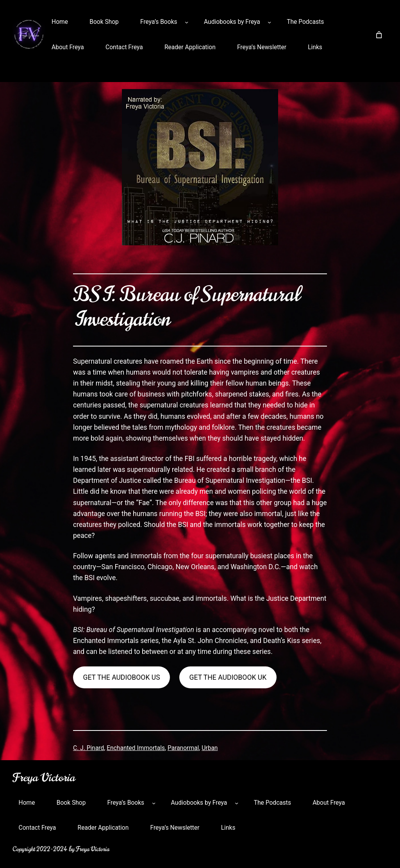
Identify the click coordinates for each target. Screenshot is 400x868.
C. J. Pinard (88, 748)
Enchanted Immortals (136, 748)
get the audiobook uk (228, 677)
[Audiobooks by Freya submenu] (269, 22)
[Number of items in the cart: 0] (379, 35)
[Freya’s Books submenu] (187, 22)
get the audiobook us (121, 677)
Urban (210, 748)
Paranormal (183, 748)
